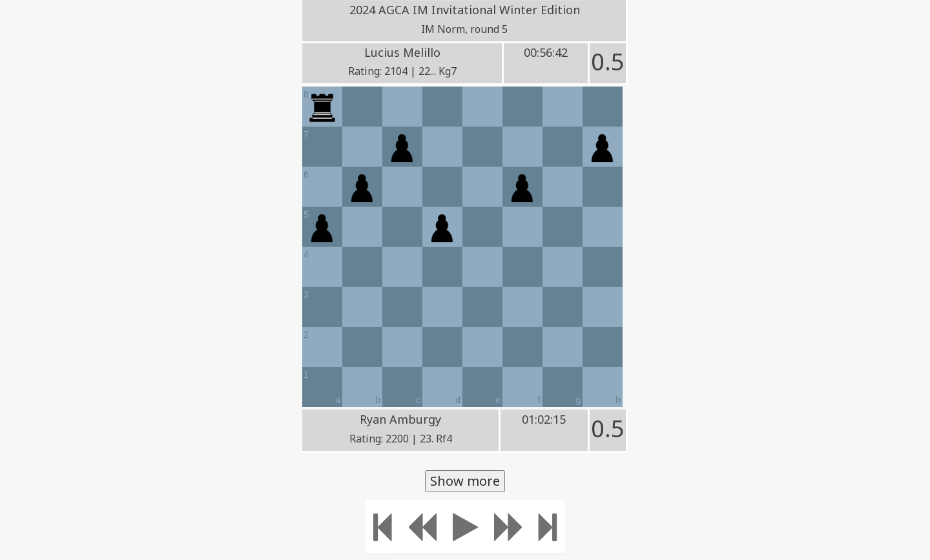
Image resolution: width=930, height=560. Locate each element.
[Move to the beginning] (383, 527)
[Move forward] (509, 527)
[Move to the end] (548, 527)
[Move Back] (422, 527)
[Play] (465, 527)
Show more (465, 481)
